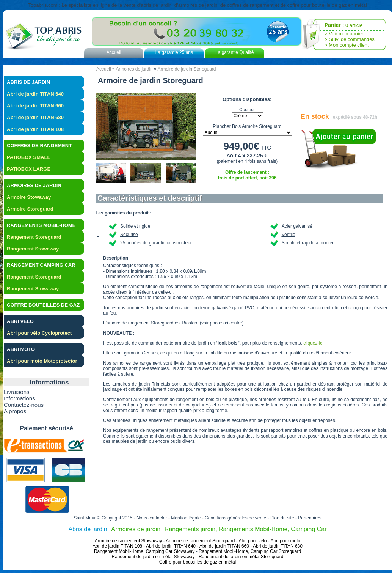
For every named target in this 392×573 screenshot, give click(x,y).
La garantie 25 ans (174, 52)
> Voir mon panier (344, 34)
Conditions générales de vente (235, 518)
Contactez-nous (24, 405)
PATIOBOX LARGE (29, 169)
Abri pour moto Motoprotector (42, 361)
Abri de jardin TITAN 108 (35, 129)
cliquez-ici (313, 343)
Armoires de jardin (134, 69)
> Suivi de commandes (350, 39)
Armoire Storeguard (30, 209)
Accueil (114, 52)
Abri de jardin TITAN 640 (35, 94)
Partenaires (310, 518)
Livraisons (17, 392)
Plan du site (282, 518)
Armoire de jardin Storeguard (187, 69)
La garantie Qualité (234, 52)
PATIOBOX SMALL (28, 157)
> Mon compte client (347, 45)
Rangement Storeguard (34, 237)
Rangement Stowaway (33, 249)
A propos (15, 411)
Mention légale (186, 518)
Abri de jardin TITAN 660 (35, 106)
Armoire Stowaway (29, 197)
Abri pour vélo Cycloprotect (39, 333)
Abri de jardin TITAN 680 (35, 117)
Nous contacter (152, 518)
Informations (20, 398)
